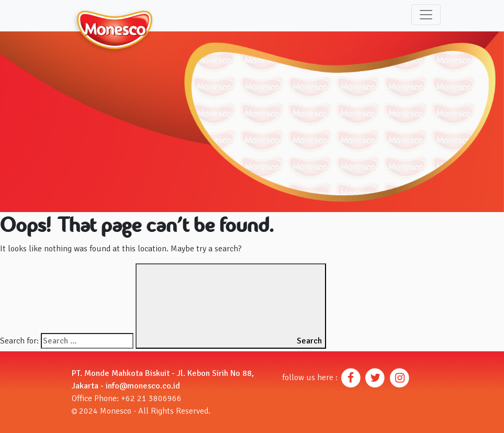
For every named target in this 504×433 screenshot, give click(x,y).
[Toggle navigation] (426, 15)
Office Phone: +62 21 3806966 (127, 398)
